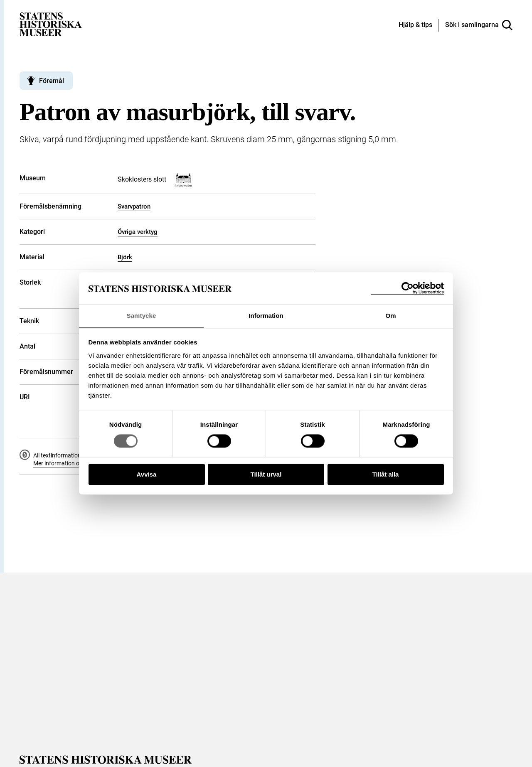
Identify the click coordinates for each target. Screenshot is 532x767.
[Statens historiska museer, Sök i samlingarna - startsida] (51, 24)
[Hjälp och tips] (415, 25)
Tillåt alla (386, 475)
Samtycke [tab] (142, 316)
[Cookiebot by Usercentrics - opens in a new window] (408, 288)
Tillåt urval (266, 475)
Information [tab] (266, 316)
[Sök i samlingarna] (479, 25)
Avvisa (147, 475)
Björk (125, 257)
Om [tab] (390, 316)
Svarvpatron (134, 206)
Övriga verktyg (138, 232)
